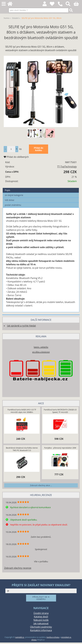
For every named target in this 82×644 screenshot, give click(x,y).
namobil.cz (20, 637)
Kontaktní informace (41, 630)
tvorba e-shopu (53, 637)
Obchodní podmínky (41, 627)
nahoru (78, 640)
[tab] (41, 188)
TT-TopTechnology (67, 167)
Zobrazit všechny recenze (18, 568)
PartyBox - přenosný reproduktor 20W (60, 448)
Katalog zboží (41, 617)
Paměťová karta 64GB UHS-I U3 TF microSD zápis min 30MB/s (22, 411)
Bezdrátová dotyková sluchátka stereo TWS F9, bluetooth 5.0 (22, 449)
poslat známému (13, 205)
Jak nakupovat (41, 623)
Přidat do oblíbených (16, 157)
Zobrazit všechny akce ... (41, 485)
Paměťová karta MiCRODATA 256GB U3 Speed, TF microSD (60, 411)
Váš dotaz (10, 200)
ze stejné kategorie (14, 195)
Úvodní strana (41, 613)
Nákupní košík (41, 620)
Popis (7, 190)
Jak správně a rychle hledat (22, 326)
